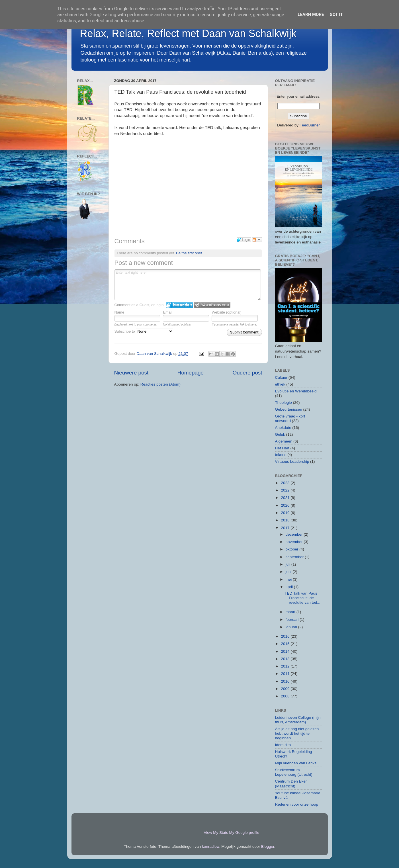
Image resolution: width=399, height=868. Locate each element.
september (295, 557)
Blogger (268, 846)
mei (289, 579)
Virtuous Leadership (292, 461)
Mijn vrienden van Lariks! (296, 763)
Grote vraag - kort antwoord (290, 418)
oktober (293, 549)
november (295, 542)
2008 (286, 696)
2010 (286, 681)
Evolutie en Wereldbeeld (296, 391)
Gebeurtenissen (289, 409)
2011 (286, 674)
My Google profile (244, 833)
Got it (336, 15)
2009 (286, 689)
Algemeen (284, 441)
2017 (286, 528)
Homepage (191, 373)
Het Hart (282, 448)
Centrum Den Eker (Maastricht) (291, 784)
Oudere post (247, 373)
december (295, 534)
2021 (286, 498)
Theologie (284, 403)
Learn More (311, 15)
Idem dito (283, 745)
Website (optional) (227, 312)
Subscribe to (144, 331)
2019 (286, 513)
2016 (286, 636)
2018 (286, 520)
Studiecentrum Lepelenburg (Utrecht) (294, 772)
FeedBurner (310, 125)
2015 (286, 644)
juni (289, 572)
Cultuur (281, 377)
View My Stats (216, 833)
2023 (286, 483)
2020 (286, 505)
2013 (286, 659)
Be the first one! (189, 253)
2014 (286, 651)
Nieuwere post (131, 373)
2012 (286, 666)
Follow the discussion (257, 240)
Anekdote (283, 428)
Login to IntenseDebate (180, 305)
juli (288, 564)
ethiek (280, 384)
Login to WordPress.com (212, 305)
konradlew (211, 846)
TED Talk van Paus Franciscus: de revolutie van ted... (302, 598)
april (290, 587)
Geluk (280, 434)
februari (293, 620)
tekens (281, 455)
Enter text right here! (188, 285)
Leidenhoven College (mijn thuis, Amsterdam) (298, 720)
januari (292, 627)
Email (168, 312)
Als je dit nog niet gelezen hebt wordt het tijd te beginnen (297, 733)
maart (291, 612)
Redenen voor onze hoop (297, 804)
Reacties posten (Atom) (160, 384)
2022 (286, 490)
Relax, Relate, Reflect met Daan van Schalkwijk (188, 33)
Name (119, 312)
